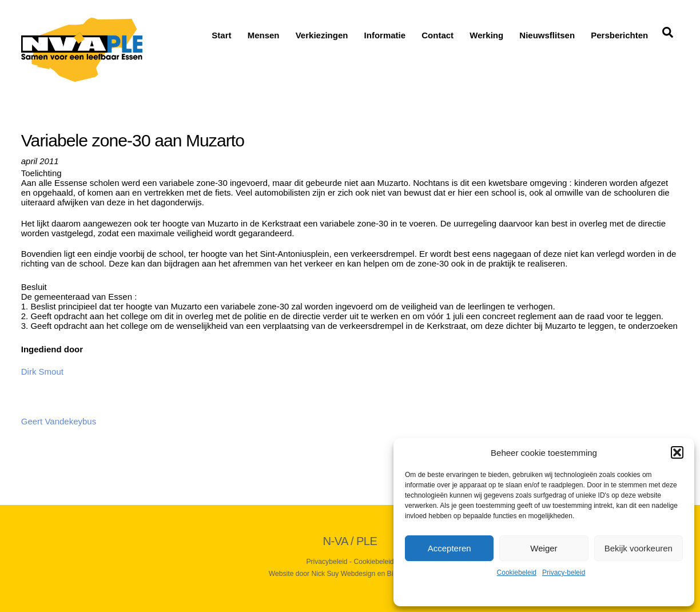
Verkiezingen (322, 35)
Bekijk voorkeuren (639, 548)
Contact (437, 35)
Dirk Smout (42, 371)
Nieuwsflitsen (547, 35)
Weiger (544, 548)
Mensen (264, 35)
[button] (677, 452)
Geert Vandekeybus (59, 421)
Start (221, 35)
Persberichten (619, 35)
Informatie (385, 35)
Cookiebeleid (517, 573)
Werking (486, 35)
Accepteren (450, 548)
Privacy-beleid (564, 573)
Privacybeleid (327, 562)
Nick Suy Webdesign (343, 574)
